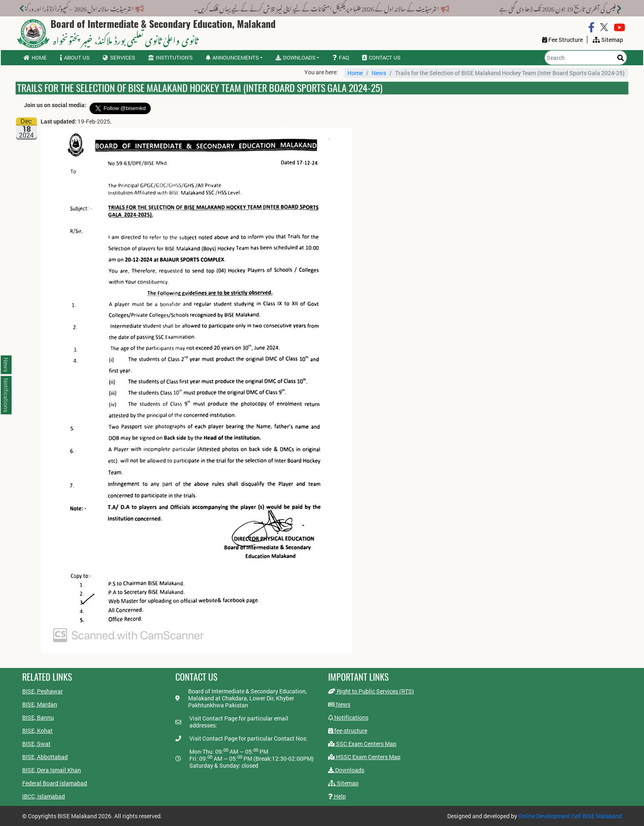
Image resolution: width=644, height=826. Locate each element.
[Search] (586, 58)
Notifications (348, 717)
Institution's (170, 57)
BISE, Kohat (37, 731)
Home (35, 57)
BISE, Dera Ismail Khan (52, 770)
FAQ (341, 57)
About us (75, 57)
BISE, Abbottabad (45, 757)
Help (337, 796)
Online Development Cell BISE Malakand (570, 816)
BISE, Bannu (38, 717)
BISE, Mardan (40, 704)
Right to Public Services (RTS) (371, 691)
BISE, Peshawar (43, 691)
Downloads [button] (296, 57)
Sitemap (343, 783)
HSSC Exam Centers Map (364, 757)
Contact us (381, 57)
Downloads (346, 770)
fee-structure (348, 731)
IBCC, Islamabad (44, 796)
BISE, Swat (36, 744)
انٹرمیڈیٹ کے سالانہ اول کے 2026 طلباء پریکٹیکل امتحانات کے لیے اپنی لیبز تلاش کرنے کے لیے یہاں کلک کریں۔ (313, 7)
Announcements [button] (232, 57)
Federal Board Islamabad (55, 783)
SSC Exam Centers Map (362, 744)
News (379, 73)
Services (119, 57)
